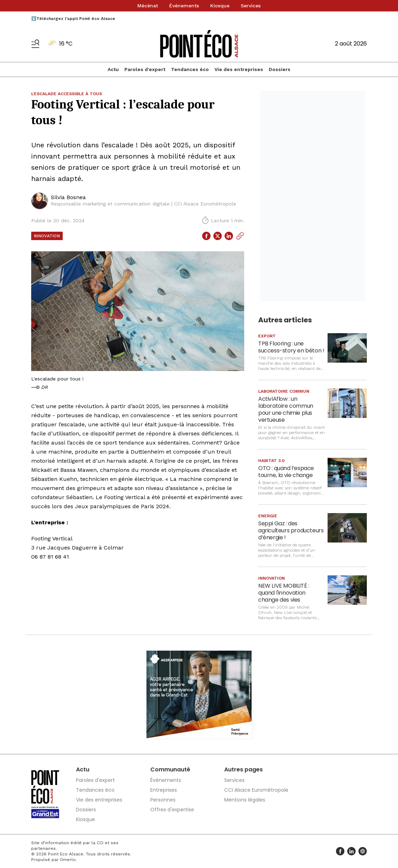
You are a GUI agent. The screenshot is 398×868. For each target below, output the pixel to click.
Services (251, 6)
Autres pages (243, 769)
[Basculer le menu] (35, 44)
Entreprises (164, 790)
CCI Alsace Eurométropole (256, 790)
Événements (184, 6)
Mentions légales (245, 800)
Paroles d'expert (145, 69)
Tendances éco (190, 69)
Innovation (47, 236)
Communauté (170, 769)
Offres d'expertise (172, 810)
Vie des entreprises (239, 69)
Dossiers (280, 69)
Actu (113, 69)
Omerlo (68, 860)
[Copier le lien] (240, 236)
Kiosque (220, 6)
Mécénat (148, 6)
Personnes (163, 800)
